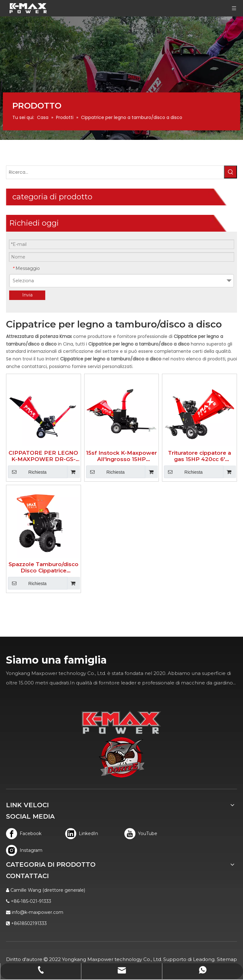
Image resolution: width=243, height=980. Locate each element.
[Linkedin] (83, 834)
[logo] (122, 757)
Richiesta (27, 472)
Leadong (204, 959)
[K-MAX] (121, 722)
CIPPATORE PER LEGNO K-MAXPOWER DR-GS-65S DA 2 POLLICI (43, 456)
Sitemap (227, 959)
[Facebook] (24, 834)
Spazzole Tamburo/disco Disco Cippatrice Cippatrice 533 (44, 567)
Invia (27, 295)
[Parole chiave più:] (231, 172)
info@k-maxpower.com (37, 912)
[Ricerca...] (115, 172)
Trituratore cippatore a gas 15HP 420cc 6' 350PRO (199, 456)
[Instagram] (24, 850)
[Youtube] (142, 834)
